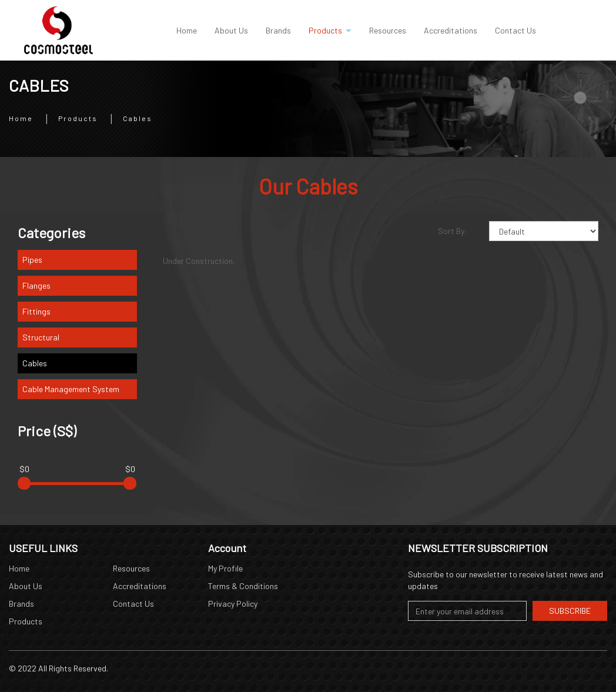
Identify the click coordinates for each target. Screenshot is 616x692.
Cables (138, 118)
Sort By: (453, 231)
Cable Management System (71, 389)
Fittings (36, 311)
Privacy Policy (233, 604)
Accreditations (140, 586)
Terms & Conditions (243, 586)
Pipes (32, 260)
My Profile (225, 568)
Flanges (36, 285)
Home (21, 118)
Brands (21, 604)
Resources (131, 568)
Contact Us (133, 604)
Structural (41, 337)
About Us (26, 586)
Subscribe (570, 611)
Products (78, 118)
